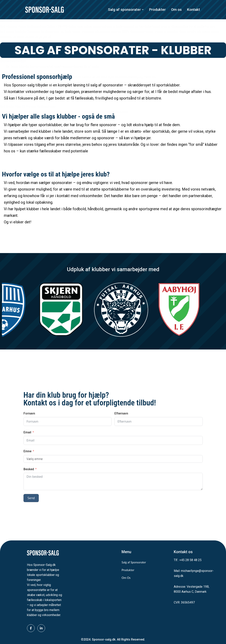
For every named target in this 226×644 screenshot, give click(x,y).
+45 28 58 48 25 (190, 560)
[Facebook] (31, 628)
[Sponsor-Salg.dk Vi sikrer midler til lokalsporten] (45, 10)
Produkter (157, 10)
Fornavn (29, 491)
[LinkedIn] (41, 628)
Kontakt (194, 10)
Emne (27, 529)
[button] (143, 10)
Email (27, 510)
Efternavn (121, 491)
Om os (176, 10)
